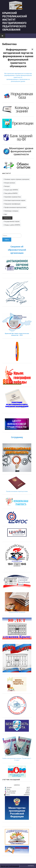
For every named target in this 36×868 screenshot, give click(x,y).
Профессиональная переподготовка (15, 207)
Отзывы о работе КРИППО (12, 225)
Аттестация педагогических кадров (15, 200)
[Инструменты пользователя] (32, 49)
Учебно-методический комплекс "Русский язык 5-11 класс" (17, 759)
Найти (7, 240)
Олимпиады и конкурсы (11, 211)
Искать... (2, 234)
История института (10, 183)
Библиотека (8, 218)
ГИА (6, 214)
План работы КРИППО (11, 193)
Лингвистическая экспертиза (17, 612)
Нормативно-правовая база (13, 197)
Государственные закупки (12, 221)
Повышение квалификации (12, 204)
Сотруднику (17, 437)
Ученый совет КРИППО (11, 190)
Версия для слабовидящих (10, 866)
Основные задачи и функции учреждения (17, 179)
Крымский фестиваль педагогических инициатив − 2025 (17, 334)
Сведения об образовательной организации (17, 250)
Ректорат (7, 186)
